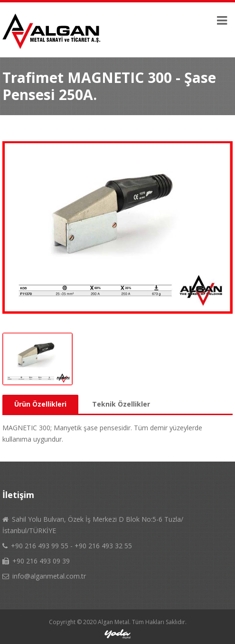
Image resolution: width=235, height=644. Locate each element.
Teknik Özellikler (121, 404)
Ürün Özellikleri (40, 404)
